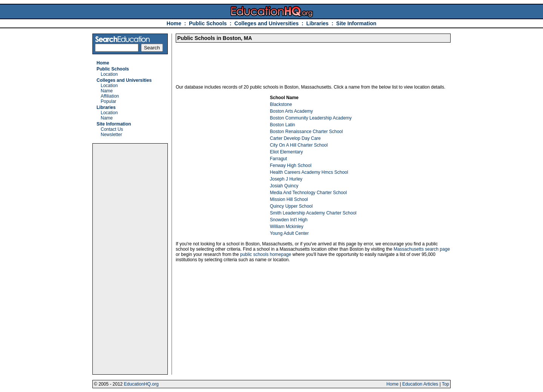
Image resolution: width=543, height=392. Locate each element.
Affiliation (110, 96)
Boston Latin (283, 125)
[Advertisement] (130, 259)
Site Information (357, 23)
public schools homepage (266, 254)
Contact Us (112, 129)
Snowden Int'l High (289, 220)
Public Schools (209, 23)
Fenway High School (291, 165)
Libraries (317, 23)
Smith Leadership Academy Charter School (313, 213)
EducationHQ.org (141, 384)
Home (174, 23)
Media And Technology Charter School (308, 193)
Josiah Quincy (284, 186)
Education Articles (420, 384)
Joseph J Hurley (286, 179)
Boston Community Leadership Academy (311, 118)
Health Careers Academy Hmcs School (309, 172)
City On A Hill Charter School (299, 145)
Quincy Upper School (291, 206)
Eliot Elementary (286, 152)
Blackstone (281, 104)
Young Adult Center (289, 233)
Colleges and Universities (267, 23)
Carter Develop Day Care (295, 138)
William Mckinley (287, 227)
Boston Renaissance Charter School (306, 132)
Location (109, 74)
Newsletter (111, 135)
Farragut (278, 159)
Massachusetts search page (422, 249)
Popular (108, 101)
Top (446, 384)
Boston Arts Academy (291, 111)
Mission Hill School (289, 199)
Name (107, 91)
